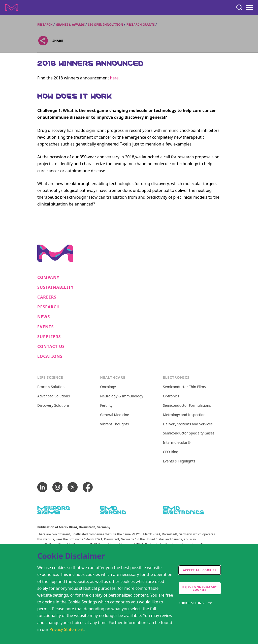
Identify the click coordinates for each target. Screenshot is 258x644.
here (114, 78)
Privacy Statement (67, 629)
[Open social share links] (43, 41)
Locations (50, 356)
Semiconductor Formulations (187, 406)
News (44, 317)
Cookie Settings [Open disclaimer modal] (192, 603)
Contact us (51, 347)
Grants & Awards (70, 25)
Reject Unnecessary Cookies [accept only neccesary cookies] (200, 588)
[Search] (239, 8)
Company (48, 277)
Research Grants (141, 25)
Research (45, 25)
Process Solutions (52, 387)
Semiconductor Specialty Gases (189, 433)
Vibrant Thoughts (114, 424)
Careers (47, 297)
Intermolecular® (177, 443)
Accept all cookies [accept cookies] (200, 570)
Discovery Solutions (53, 406)
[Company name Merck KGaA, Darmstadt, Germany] (12, 8)
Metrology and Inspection (184, 415)
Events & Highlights (179, 461)
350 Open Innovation (105, 25)
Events (45, 327)
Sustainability (56, 287)
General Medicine (115, 415)
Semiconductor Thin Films (184, 387)
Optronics (171, 396)
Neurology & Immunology (122, 396)
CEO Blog (171, 452)
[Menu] (249, 8)
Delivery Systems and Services (188, 424)
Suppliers (49, 337)
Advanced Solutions (54, 396)
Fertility (106, 406)
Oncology (108, 387)
